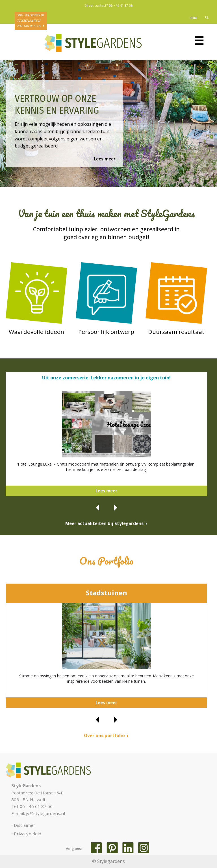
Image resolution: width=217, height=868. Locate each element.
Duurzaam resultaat (176, 332)
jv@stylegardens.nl (45, 813)
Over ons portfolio (104, 735)
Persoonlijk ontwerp (106, 332)
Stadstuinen (107, 593)
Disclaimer (25, 825)
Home (194, 18)
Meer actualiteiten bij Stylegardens (104, 523)
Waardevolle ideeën (36, 332)
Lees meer (105, 159)
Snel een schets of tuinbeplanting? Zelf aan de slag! (31, 21)
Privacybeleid (28, 834)
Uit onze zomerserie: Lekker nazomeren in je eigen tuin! (106, 378)
